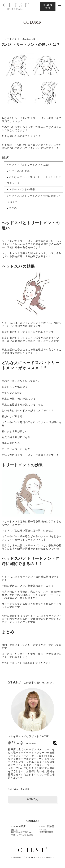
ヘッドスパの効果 (19, 171)
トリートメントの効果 (22, 189)
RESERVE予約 (48, 6)
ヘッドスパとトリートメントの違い (30, 165)
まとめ (13, 208)
